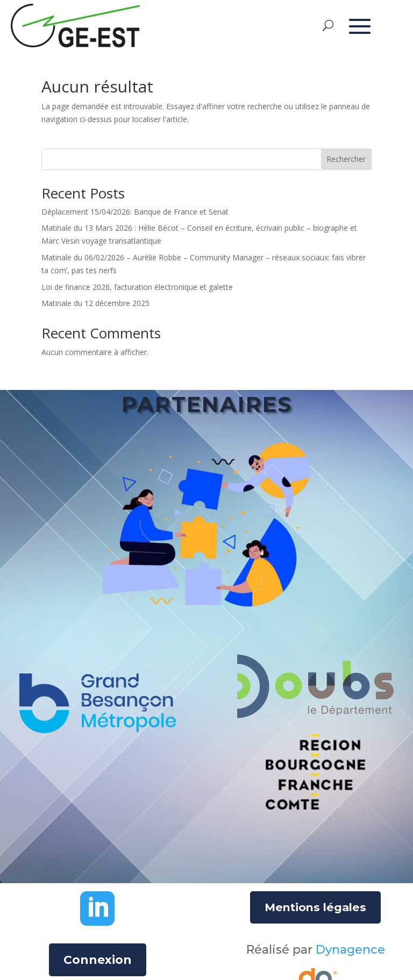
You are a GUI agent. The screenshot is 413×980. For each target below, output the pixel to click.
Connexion (98, 960)
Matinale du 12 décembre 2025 (95, 303)
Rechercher (346, 159)
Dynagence (350, 950)
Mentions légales (315, 907)
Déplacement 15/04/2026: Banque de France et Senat (135, 212)
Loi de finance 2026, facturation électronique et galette (137, 287)
